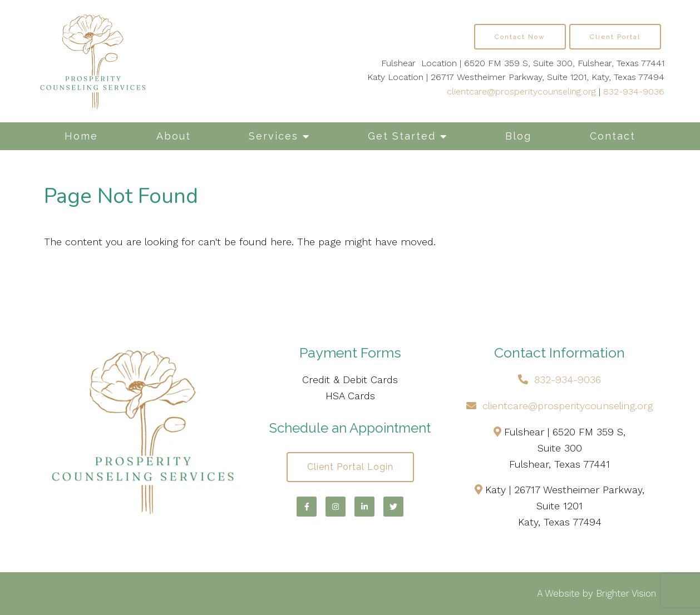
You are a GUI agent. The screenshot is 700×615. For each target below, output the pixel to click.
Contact (613, 136)
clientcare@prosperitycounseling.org (521, 91)
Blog (518, 136)
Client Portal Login (350, 467)
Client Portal (615, 37)
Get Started (402, 136)
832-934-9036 (634, 91)
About (174, 136)
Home (81, 136)
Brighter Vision (626, 593)
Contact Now (520, 37)
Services (273, 136)
